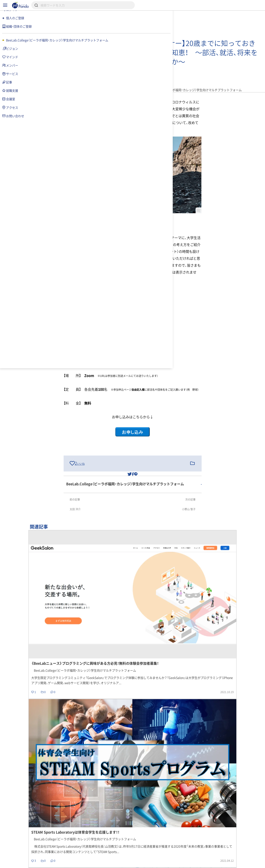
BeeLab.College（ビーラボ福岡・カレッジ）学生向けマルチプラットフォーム (108, 820)
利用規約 (59, 863)
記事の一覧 (245, 767)
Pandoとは (181, 848)
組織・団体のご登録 (215, 848)
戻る (62, 767)
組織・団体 (81, 848)
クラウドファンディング (143, 848)
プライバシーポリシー (90, 863)
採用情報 (107, 848)
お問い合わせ (123, 863)
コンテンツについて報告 (158, 863)
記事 (174, 820)
